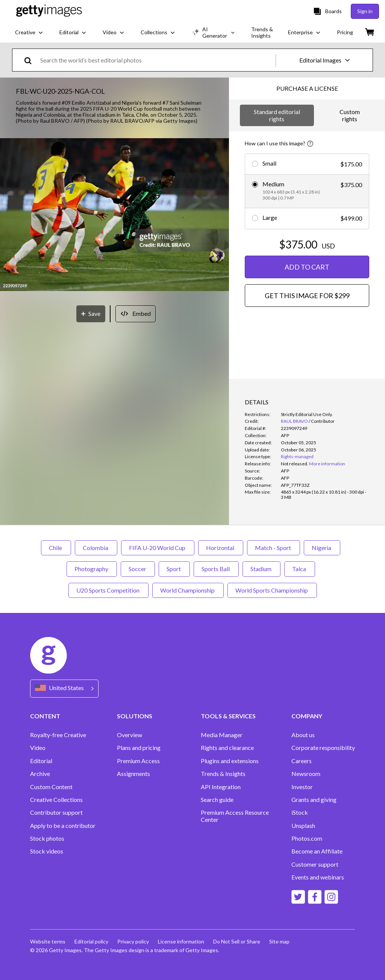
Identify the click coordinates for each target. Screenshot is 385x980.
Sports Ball (216, 569)
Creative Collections (56, 800)
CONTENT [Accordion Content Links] (45, 716)
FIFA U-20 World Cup (158, 548)
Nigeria (322, 548)
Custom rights (350, 115)
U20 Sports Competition (108, 590)
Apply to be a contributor (63, 826)
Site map (279, 941)
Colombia (96, 548)
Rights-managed (297, 456)
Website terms (48, 941)
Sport (174, 569)
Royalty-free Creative (58, 735)
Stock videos (47, 851)
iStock (300, 812)
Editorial (41, 761)
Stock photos (47, 838)
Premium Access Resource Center (235, 816)
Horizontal (221, 548)
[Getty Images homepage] (49, 11)
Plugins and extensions (230, 761)
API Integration (221, 787)
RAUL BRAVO (294, 421)
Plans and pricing (139, 748)
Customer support (315, 864)
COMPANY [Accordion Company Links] (307, 716)
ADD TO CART (307, 267)
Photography (92, 569)
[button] (114, 215)
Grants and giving (314, 800)
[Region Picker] (64, 688)
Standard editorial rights (277, 115)
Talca (300, 569)
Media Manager (222, 735)
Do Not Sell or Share (237, 941)
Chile (56, 548)
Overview (130, 735)
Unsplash (303, 826)
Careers (302, 761)
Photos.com (307, 838)
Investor (302, 787)
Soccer (138, 569)
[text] (157, 60)
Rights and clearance (227, 748)
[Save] (91, 314)
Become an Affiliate (317, 851)
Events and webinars (318, 877)
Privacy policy (133, 941)
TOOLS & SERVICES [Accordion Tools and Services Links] (228, 716)
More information (327, 464)
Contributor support (56, 812)
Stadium (261, 569)
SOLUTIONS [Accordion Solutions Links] (135, 716)
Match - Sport (274, 548)
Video (38, 748)
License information (181, 941)
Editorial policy (91, 941)
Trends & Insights (223, 774)
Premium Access (138, 761)
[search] (31, 60)
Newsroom (306, 774)
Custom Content (51, 787)
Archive (40, 774)
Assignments (133, 774)
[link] (295, 464)
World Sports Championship (272, 590)
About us (303, 735)
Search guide (217, 800)
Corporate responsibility (323, 748)
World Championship (188, 590)
